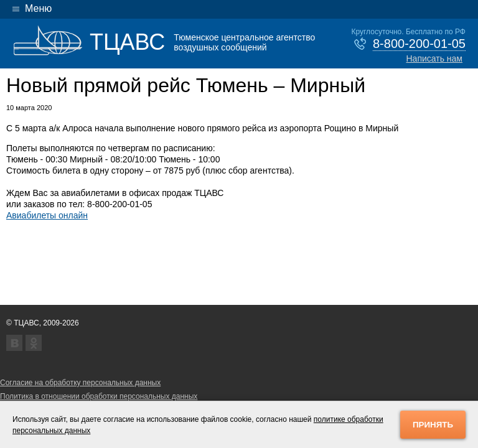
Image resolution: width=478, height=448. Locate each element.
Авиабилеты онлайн (47, 215)
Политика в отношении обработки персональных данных (99, 396)
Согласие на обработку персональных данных (80, 383)
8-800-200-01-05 (419, 44)
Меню (38, 8)
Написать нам (434, 58)
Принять (433, 425)
